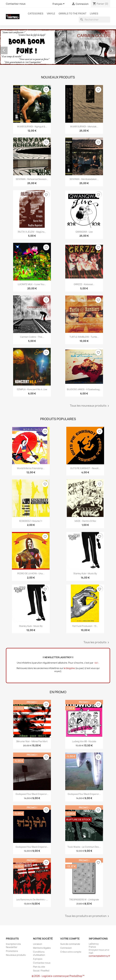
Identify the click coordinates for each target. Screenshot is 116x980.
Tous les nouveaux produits (90, 406)
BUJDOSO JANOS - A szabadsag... (84, 389)
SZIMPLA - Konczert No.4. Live (32, 389)
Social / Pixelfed (41, 971)
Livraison (38, 944)
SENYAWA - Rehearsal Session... (32, 179)
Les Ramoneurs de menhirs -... (32, 900)
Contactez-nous (16, 4)
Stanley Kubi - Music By (85, 573)
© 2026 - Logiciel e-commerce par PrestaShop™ (58, 976)
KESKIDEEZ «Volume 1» (31, 521)
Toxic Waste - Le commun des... (84, 847)
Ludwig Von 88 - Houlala (84, 741)
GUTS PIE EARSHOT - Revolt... (85, 468)
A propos (38, 959)
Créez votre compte (71, 952)
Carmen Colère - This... (32, 337)
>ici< (96, 663)
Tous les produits (97, 642)
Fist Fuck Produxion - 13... (85, 626)
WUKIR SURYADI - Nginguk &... (32, 127)
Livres (94, 14)
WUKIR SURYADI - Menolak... (84, 127)
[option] (58, 47)
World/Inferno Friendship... (31, 468)
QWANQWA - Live (84, 232)
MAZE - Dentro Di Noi (85, 521)
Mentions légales (42, 948)
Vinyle (51, 14)
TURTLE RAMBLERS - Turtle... (84, 337)
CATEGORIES (36, 14)
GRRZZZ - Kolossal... (84, 284)
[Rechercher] (94, 20)
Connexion (66, 948)
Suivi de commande (70, 944)
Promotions (12, 951)
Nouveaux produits (16, 955)
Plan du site (39, 967)
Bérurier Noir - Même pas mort (32, 741)
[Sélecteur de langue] (59, 4)
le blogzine (69, 668)
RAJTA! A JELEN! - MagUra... (32, 232)
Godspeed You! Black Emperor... (32, 794)
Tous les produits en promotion (88, 916)
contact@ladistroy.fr (99, 956)
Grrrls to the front (72, 14)
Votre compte (70, 939)
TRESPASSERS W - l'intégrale (84, 900)
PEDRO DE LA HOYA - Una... (31, 573)
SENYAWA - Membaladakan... (84, 179)
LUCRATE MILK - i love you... (32, 284)
